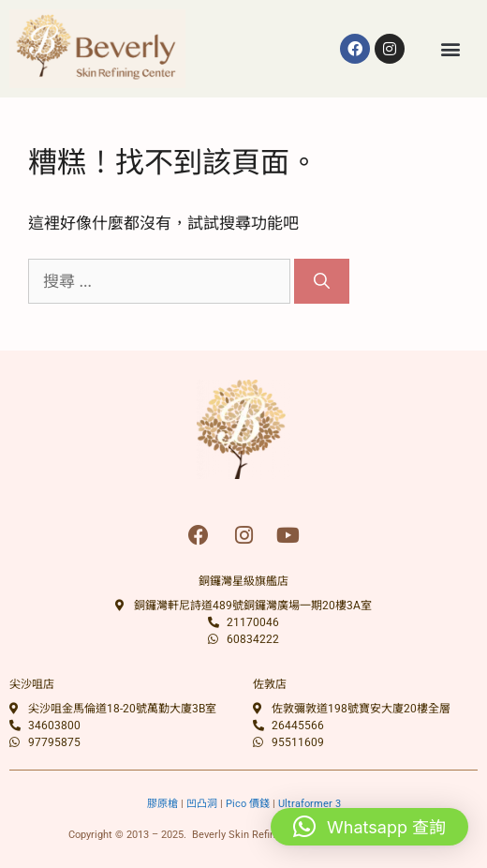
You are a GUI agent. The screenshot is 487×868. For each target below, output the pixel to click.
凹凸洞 (202, 804)
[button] (451, 48)
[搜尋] (322, 281)
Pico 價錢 (248, 804)
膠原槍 (162, 804)
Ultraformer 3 (310, 804)
